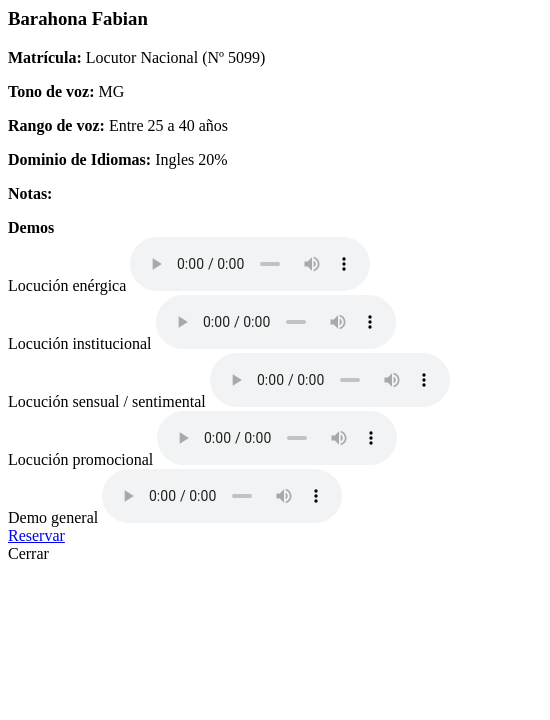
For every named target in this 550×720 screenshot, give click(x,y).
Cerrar (28, 553)
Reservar (36, 535)
